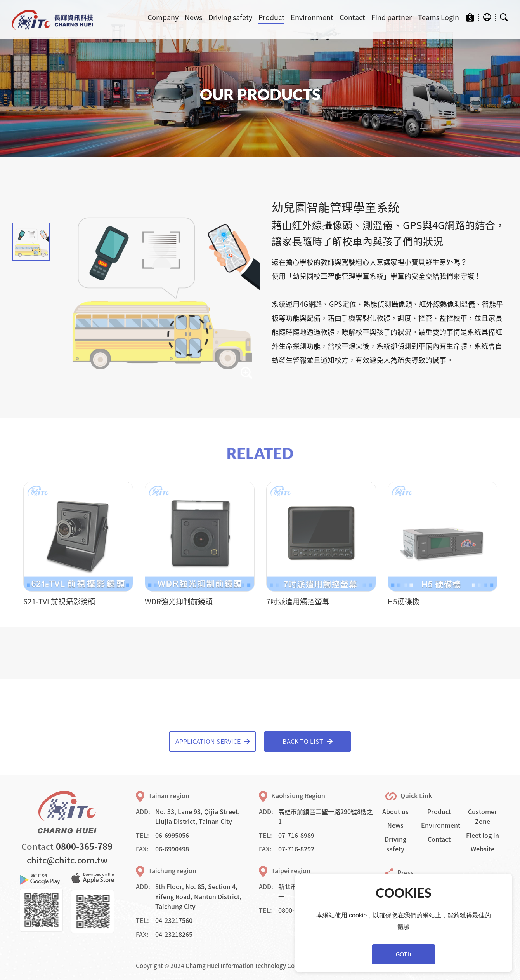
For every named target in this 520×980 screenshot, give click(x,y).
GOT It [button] (404, 954)
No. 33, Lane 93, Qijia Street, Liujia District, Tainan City (198, 816)
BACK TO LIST (308, 741)
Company (163, 17)
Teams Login (439, 17)
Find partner (392, 17)
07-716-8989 (296, 835)
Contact (352, 17)
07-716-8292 (296, 849)
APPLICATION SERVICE (213, 741)
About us (395, 811)
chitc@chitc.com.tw (67, 860)
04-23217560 (174, 920)
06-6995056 (172, 835)
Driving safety (230, 17)
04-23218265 (174, 934)
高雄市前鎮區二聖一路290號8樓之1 (326, 816)
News (193, 17)
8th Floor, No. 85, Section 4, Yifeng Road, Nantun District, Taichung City (198, 896)
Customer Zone (483, 816)
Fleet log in (483, 835)
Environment (312, 17)
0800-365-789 (84, 846)
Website (483, 849)
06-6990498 (172, 849)
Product (271, 17)
